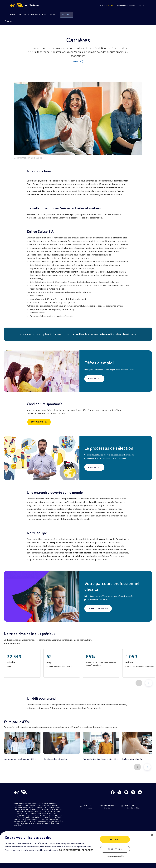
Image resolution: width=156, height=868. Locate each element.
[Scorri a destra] (149, 683)
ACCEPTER (115, 839)
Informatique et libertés (108, 807)
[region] (78, 850)
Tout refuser (115, 849)
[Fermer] (152, 835)
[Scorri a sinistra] (139, 683)
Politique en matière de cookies (130, 807)
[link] (22, 746)
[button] (78, 61)
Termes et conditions (86, 807)
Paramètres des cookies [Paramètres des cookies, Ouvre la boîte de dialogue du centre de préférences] (115, 856)
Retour (8, 21)
